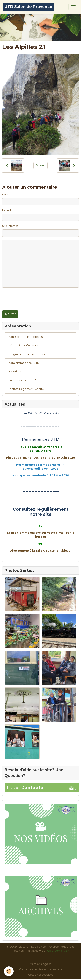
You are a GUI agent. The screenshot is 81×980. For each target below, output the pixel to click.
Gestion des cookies (40, 975)
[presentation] (35, 299)
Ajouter (10, 314)
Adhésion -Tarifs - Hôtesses (26, 337)
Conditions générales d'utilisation (40, 969)
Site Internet (10, 226)
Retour (40, 165)
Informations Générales (24, 345)
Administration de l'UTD (24, 363)
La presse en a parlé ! (22, 380)
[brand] (28, 7)
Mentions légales (40, 964)
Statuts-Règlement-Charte (26, 389)
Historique (15, 371)
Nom (5, 195)
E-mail (6, 210)
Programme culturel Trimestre (29, 354)
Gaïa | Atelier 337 (58, 951)
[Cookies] (9, 971)
